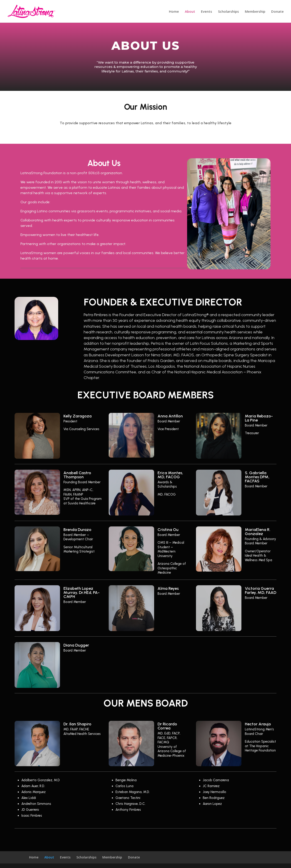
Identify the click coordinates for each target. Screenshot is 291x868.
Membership (255, 12)
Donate (277, 12)
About (190, 12)
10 (244, 260)
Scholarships (228, 12)
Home (174, 12)
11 (248, 260)
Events (207, 12)
